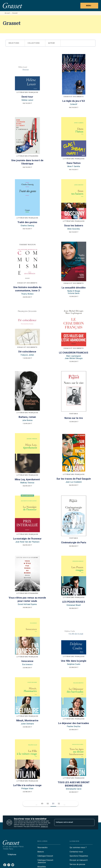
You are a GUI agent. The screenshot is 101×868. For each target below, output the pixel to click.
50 (48, 804)
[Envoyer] (92, 823)
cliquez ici (44, 827)
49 (42, 804)
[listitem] (5, 865)
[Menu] (89, 6)
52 (59, 804)
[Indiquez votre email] (71, 822)
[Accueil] (13, 6)
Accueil (7, 13)
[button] (15, 43)
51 (53, 804)
